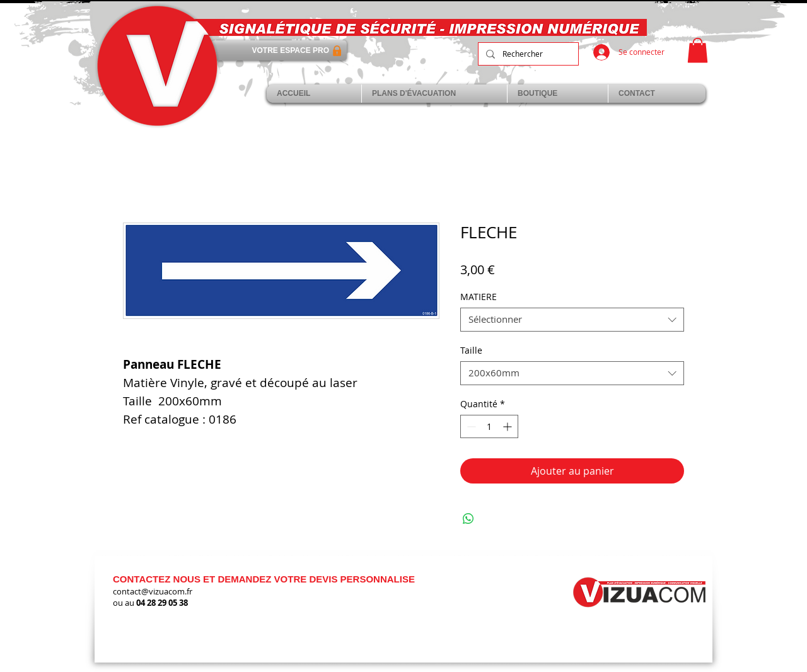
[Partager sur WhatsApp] (468, 519)
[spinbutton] (489, 426)
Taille (471, 350)
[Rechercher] (527, 54)
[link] (698, 50)
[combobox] (572, 320)
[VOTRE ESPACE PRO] (279, 50)
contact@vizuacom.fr (153, 591)
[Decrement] (470, 426)
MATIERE (479, 297)
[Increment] (508, 426)
